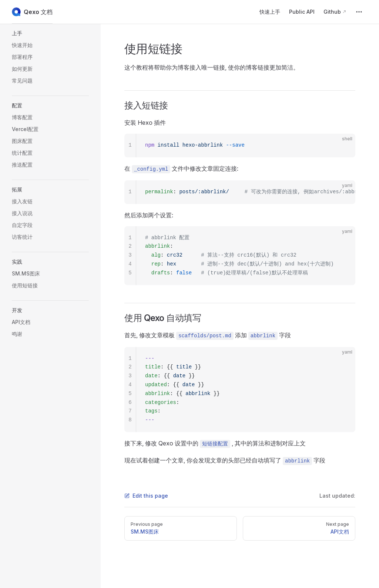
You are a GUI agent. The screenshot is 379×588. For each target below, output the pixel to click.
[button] (50, 33)
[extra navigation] (359, 12)
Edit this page (146, 496)
